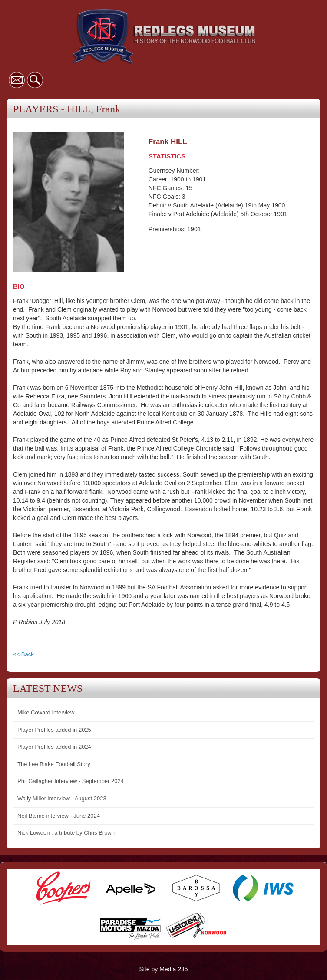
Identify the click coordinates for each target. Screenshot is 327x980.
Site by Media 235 (163, 969)
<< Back (23, 654)
